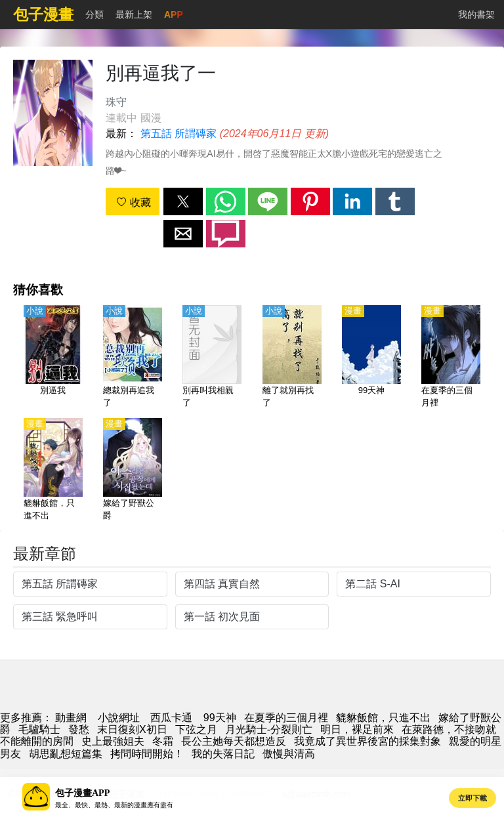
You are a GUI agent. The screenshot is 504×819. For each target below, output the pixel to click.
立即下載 (472, 798)
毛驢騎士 (39, 729)
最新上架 (134, 14)
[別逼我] (53, 358)
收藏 (133, 202)
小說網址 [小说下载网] (119, 718)
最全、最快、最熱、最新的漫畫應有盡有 (114, 805)
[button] (183, 201)
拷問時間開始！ (147, 754)
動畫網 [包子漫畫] (71, 718)
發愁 (79, 729)
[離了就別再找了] (292, 358)
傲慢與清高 (289, 754)
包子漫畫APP (82, 793)
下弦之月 (196, 729)
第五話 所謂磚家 (178, 134)
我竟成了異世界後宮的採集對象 (367, 741)
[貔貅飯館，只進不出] (53, 471)
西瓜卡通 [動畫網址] (171, 718)
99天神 (220, 718)
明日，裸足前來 (357, 729)
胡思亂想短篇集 (66, 754)
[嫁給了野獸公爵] (133, 471)
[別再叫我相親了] (212, 358)
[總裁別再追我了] (133, 358)
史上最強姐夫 (113, 741)
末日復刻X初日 (132, 729)
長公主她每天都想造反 (234, 741)
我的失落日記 (223, 754)
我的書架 (476, 14)
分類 (94, 14)
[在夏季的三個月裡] (451, 358)
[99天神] (371, 358)
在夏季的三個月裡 (286, 718)
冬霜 (163, 741)
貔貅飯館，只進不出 (383, 718)
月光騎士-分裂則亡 (269, 729)
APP (174, 14)
